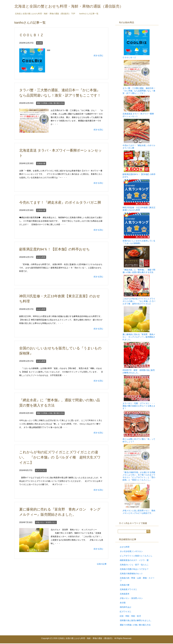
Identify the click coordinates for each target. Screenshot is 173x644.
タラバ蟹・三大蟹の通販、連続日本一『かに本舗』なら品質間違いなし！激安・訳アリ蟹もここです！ (139, 91)
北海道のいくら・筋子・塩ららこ (134, 565)
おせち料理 (41, 258)
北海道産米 (125, 594)
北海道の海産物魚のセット (131, 574)
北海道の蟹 (41, 164)
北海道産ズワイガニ (128, 590)
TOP (45, 14)
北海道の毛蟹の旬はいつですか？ (134, 570)
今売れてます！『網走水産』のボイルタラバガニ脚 (60, 203)
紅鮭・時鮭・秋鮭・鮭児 (130, 617)
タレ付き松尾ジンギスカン (131, 552)
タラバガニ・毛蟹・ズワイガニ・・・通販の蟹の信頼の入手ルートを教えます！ (139, 406)
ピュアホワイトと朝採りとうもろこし (136, 556)
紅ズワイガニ (41, 471)
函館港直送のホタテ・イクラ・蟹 (134, 561)
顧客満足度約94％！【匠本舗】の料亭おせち (54, 250)
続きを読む (99, 56)
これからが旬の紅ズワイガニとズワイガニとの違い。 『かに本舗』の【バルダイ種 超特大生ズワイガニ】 (60, 458)
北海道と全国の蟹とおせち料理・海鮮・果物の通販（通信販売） (78, 6)
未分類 (39, 44)
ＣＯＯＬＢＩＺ (31, 36)
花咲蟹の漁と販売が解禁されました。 (136, 621)
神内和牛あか (126, 608)
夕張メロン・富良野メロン (46, 523)
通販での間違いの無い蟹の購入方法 (50, 104)
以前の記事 (102, 565)
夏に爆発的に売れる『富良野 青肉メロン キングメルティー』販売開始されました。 (139, 338)
